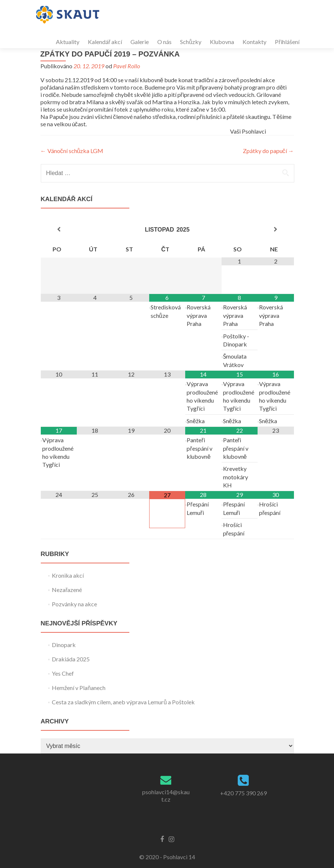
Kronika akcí (68, 575)
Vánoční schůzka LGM (72, 151)
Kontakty (254, 42)
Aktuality (68, 42)
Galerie (140, 42)
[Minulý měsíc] (59, 229)
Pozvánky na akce (74, 604)
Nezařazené (67, 590)
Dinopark (64, 645)
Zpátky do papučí (268, 151)
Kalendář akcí (105, 42)
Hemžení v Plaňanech (79, 688)
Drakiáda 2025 (71, 659)
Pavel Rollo (127, 66)
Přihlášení (287, 42)
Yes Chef (63, 673)
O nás (164, 42)
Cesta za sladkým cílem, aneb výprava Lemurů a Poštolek (123, 702)
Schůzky (191, 42)
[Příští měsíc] (276, 229)
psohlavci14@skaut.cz (166, 796)
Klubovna (222, 42)
